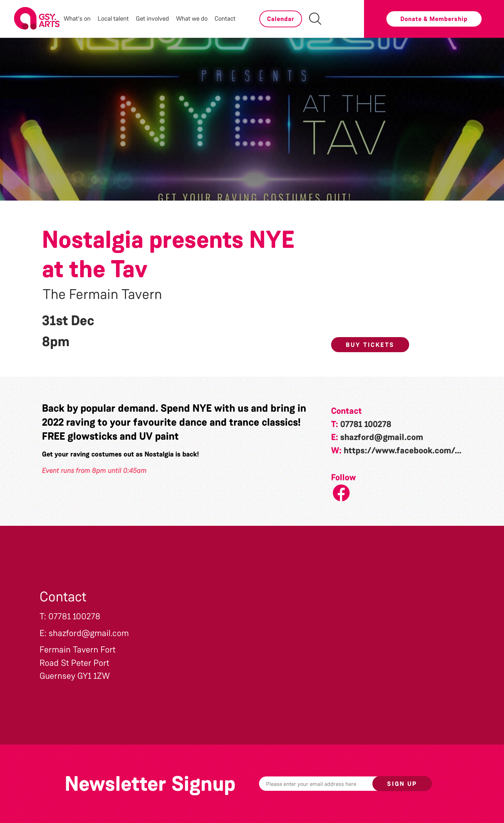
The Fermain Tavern (102, 294)
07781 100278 (366, 424)
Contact (225, 19)
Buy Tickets (370, 345)
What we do (192, 19)
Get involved (152, 19)
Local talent (113, 19)
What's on (77, 19)
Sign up (402, 784)
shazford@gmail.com (382, 437)
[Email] (327, 784)
